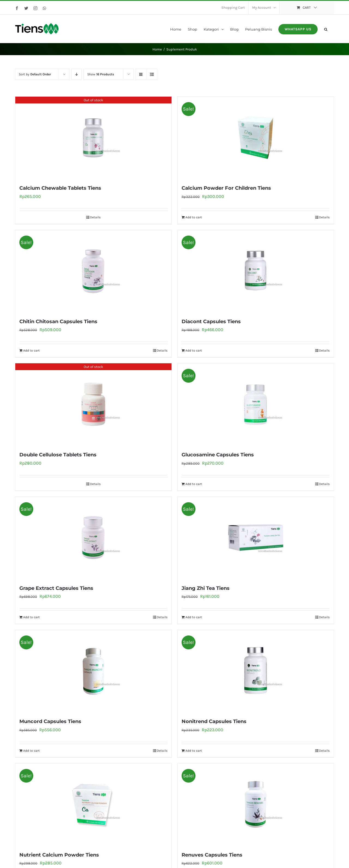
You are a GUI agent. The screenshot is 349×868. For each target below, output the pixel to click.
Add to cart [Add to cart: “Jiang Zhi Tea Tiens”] (194, 617)
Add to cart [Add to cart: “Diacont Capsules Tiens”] (194, 350)
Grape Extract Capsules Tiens (56, 588)
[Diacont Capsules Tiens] (256, 271)
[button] (326, 29)
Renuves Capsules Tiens (212, 855)
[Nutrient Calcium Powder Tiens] (93, 804)
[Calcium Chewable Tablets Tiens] (93, 138)
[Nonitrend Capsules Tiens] (256, 671)
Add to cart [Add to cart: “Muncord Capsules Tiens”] (31, 751)
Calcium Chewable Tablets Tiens (60, 188)
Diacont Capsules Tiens (211, 322)
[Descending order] (76, 74)
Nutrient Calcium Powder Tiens (59, 855)
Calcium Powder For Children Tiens (226, 188)
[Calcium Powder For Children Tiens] (256, 138)
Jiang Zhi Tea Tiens (206, 588)
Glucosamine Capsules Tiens (218, 455)
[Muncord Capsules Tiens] (93, 671)
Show (101, 74)
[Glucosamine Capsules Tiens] (256, 404)
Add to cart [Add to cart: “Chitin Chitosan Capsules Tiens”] (31, 350)
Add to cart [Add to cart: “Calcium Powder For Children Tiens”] (194, 217)
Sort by (35, 74)
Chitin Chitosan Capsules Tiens (58, 322)
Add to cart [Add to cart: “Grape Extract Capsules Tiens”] (31, 617)
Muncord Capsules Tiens (50, 721)
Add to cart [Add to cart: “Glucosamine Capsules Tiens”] (194, 484)
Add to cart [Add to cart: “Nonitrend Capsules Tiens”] (194, 751)
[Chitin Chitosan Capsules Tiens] (93, 271)
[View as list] (152, 74)
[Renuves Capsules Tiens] (256, 804)
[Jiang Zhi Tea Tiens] (256, 538)
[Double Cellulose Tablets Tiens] (93, 404)
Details (95, 217)
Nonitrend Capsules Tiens (214, 721)
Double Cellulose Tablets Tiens (58, 455)
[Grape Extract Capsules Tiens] (93, 538)
